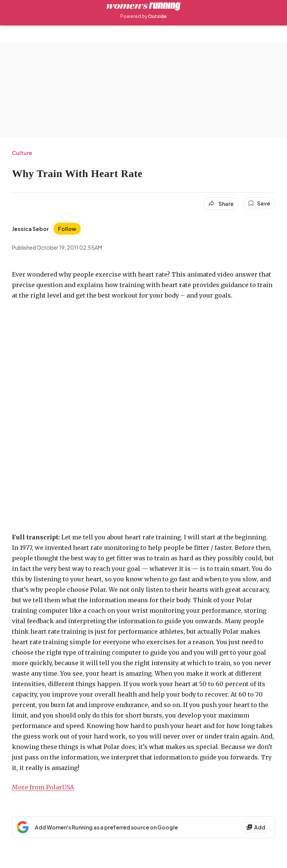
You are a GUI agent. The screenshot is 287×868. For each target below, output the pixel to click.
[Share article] (221, 204)
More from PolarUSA (43, 787)
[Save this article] (259, 203)
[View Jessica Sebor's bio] (30, 229)
